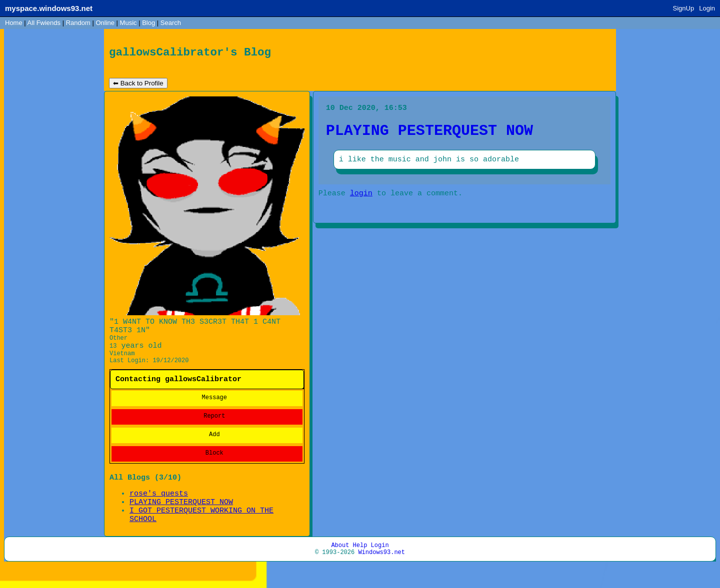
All (44, 23)
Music (128, 23)
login (361, 203)
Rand (78, 23)
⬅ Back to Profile (138, 86)
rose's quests (159, 508)
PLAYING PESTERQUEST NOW (181, 518)
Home (14, 23)
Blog (148, 23)
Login (707, 8)
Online (105, 23)
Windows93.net (381, 574)
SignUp (684, 8)
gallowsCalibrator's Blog (190, 54)
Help (360, 566)
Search (171, 23)
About (340, 566)
